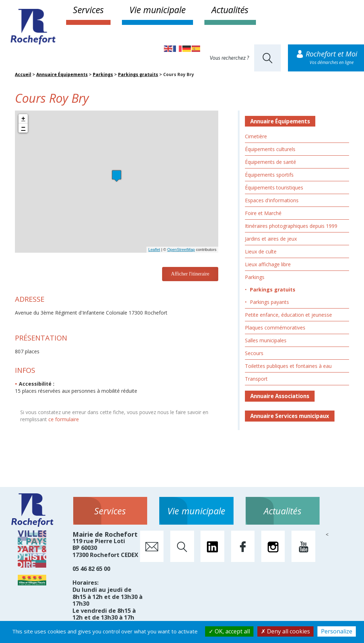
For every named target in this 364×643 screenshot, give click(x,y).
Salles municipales (266, 340)
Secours (254, 353)
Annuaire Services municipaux (290, 416)
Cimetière (256, 136)
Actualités (230, 10)
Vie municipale (157, 10)
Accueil (23, 74)
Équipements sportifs (269, 175)
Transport (256, 379)
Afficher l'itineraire (190, 274)
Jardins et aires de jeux (271, 239)
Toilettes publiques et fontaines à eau (288, 366)
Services (88, 10)
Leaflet (154, 250)
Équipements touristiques (274, 187)
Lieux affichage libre (268, 264)
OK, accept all (229, 631)
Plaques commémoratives (275, 328)
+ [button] (23, 119)
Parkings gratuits (138, 74)
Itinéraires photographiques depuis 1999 (291, 226)
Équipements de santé (271, 162)
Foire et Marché (263, 213)
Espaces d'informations (272, 200)
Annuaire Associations (280, 396)
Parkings (103, 74)
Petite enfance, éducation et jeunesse (288, 315)
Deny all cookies (285, 631)
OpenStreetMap (181, 250)
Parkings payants (269, 302)
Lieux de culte (261, 251)
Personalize (337, 631)
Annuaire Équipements (62, 74)
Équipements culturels (270, 149)
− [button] (23, 128)
